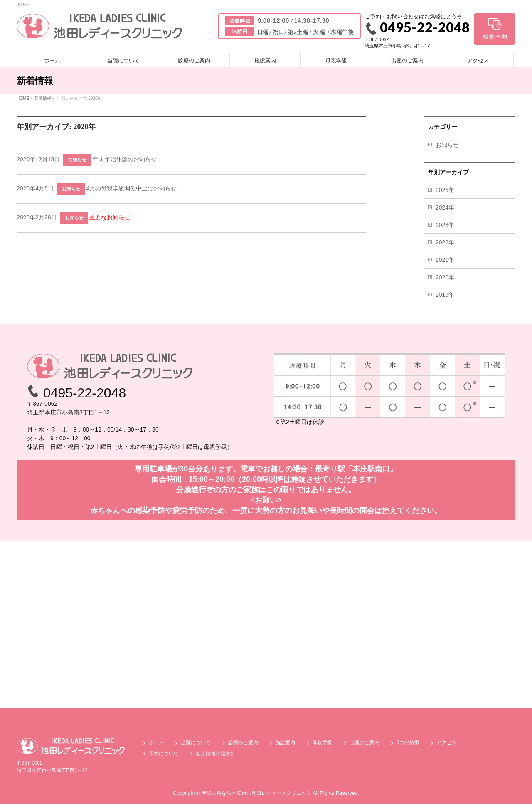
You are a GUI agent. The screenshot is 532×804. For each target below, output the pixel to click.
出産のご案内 (365, 742)
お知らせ (77, 160)
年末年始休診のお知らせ (125, 159)
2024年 (445, 207)
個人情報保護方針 (216, 754)
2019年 (445, 295)
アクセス (446, 742)
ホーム (156, 742)
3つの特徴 (408, 742)
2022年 (445, 242)
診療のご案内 (243, 742)
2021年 (445, 260)
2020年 (445, 277)
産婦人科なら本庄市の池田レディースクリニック (256, 793)
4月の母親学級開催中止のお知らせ (132, 188)
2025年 (445, 190)
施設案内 (285, 742)
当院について (196, 742)
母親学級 (322, 742)
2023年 (445, 225)
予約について (164, 754)
